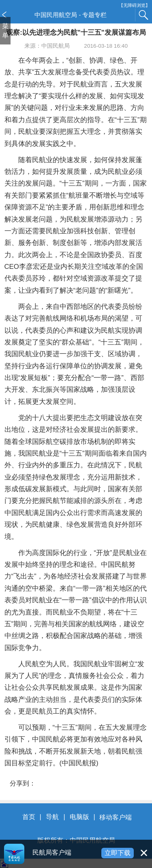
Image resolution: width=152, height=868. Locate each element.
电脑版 (79, 817)
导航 (52, 817)
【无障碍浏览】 (134, 5)
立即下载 (118, 853)
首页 (29, 817)
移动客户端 (116, 817)
